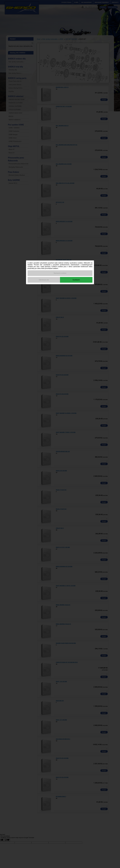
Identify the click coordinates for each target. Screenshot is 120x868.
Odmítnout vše (44, 280)
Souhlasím (76, 280)
